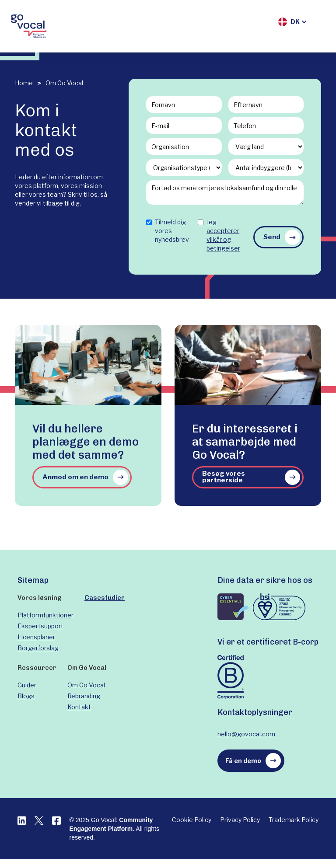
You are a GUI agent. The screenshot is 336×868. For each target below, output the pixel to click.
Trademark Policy (294, 820)
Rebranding (84, 696)
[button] (293, 22)
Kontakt (79, 707)
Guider (27, 685)
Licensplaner (36, 637)
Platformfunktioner (45, 615)
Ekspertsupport (40, 626)
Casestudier (105, 598)
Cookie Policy (192, 820)
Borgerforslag (38, 648)
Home (24, 83)
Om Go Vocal (64, 83)
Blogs (26, 696)
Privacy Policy (240, 820)
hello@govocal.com (246, 734)
